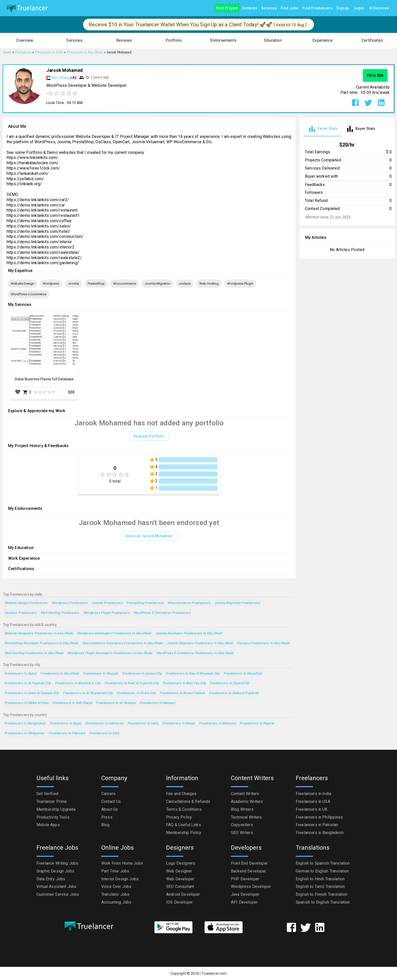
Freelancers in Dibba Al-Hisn (26, 703)
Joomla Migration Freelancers (237, 603)
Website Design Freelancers (26, 603)
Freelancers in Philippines (25, 733)
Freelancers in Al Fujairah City (28, 683)
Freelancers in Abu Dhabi (60, 674)
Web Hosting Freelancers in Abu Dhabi (34, 653)
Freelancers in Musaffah (243, 674)
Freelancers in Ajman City (142, 674)
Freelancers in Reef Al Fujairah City (132, 683)
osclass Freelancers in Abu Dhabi (263, 643)
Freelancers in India (143, 724)
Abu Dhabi (60, 78)
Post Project (227, 8)
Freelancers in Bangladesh (25, 724)
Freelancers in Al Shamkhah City (88, 693)
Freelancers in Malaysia (217, 724)
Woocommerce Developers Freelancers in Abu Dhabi (123, 643)
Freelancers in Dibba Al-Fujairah (234, 693)
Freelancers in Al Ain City (136, 693)
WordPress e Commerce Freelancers (162, 613)
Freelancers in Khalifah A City (78, 683)
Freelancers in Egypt (65, 724)
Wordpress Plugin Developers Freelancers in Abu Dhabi (110, 653)
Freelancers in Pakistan (67, 733)
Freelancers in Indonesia (104, 724)
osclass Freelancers (21, 613)
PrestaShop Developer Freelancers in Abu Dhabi (41, 643)
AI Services (379, 8)
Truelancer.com (214, 973)
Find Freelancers (317, 8)
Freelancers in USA (104, 733)
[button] (25, 41)
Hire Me (375, 75)
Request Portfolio (149, 436)
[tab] (323, 129)
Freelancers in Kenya (178, 724)
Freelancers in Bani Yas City (184, 683)
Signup (343, 8)
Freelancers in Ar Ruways (116, 703)
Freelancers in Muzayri (157, 703)
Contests (250, 8)
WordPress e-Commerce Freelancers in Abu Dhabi (195, 653)
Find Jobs (290, 8)
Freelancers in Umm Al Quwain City (32, 693)
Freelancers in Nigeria (257, 724)
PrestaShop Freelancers (145, 603)
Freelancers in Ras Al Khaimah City (193, 674)
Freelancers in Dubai (20, 674)
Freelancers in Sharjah (101, 674)
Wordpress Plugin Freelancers (106, 613)
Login (359, 8)
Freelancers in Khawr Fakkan (182, 693)
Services (269, 8)
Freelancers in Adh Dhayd (72, 703)
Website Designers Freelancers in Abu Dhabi (39, 633)
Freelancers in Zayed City (229, 683)
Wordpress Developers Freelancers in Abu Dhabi (114, 633)
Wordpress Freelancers (70, 603)
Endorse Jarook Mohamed (149, 536)
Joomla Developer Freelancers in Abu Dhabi (189, 633)
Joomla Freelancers (107, 603)
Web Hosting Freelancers (60, 613)
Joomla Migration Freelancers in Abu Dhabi (200, 643)
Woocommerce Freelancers (189, 603)
